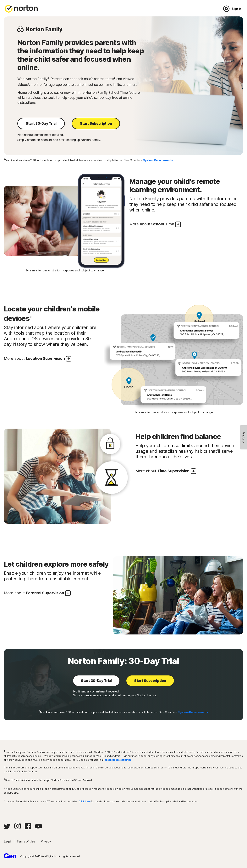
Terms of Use (26, 841)
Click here (85, 801)
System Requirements (158, 160)
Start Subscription (96, 123)
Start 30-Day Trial (41, 123)
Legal (8, 841)
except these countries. (118, 760)
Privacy (46, 841)
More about (155, 224)
